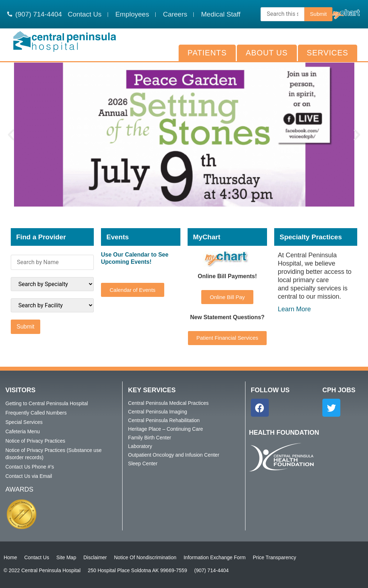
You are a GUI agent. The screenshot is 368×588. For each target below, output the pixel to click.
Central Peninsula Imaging (157, 412)
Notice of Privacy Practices (35, 441)
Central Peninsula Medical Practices (168, 403)
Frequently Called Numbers (36, 413)
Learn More (294, 309)
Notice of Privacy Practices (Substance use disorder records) (54, 454)
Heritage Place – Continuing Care (165, 429)
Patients (207, 53)
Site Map (66, 557)
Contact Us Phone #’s (30, 467)
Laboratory (140, 446)
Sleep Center (143, 463)
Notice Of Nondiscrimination (145, 557)
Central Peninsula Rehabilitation (164, 420)
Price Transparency (274, 557)
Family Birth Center (149, 438)
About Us (267, 53)
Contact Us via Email (29, 476)
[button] (11, 135)
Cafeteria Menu (23, 431)
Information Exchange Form (215, 557)
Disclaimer (95, 557)
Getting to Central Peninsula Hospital (47, 403)
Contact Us (36, 557)
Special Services (24, 422)
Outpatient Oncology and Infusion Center (174, 455)
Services (328, 53)
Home (10, 557)
